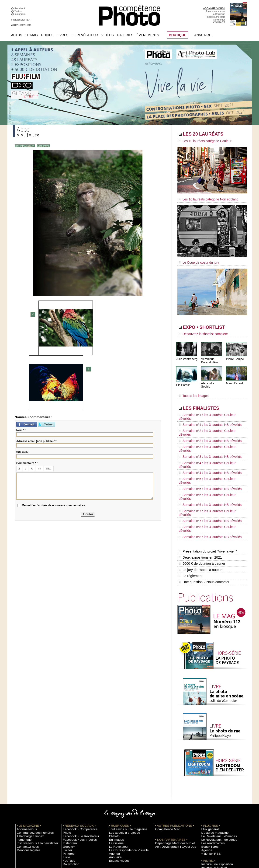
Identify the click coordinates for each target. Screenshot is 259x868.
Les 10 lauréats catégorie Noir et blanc (205, 198)
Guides (47, 35)
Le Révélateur (85, 35)
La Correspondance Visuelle (125, 775)
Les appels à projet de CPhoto (126, 761)
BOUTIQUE (178, 35)
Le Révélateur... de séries (216, 768)
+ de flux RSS (209, 782)
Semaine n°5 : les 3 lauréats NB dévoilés (206, 447)
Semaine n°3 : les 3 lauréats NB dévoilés (206, 429)
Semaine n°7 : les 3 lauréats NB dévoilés (206, 465)
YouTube (68, 786)
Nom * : (21, 349)
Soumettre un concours (214, 800)
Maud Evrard (234, 379)
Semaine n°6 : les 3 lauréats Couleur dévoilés (209, 451)
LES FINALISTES (208, 401)
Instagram (21, 14)
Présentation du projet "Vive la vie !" (207, 487)
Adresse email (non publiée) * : (37, 360)
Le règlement (190, 506)
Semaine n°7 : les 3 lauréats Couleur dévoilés (209, 460)
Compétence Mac (165, 758)
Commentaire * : (27, 382)
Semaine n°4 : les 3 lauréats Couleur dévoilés (209, 434)
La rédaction (208, 821)
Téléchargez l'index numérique (34, 765)
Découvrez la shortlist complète (200, 330)
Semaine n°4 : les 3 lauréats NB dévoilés (206, 438)
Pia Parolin (183, 380)
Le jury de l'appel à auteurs (200, 501)
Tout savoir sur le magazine (124, 758)
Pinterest (68, 779)
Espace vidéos (117, 786)
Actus (17, 35)
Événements (148, 35)
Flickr (66, 782)
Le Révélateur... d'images (215, 765)
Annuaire (203, 35)
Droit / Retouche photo (214, 824)
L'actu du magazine (212, 761)
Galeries (125, 35)
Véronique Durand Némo (210, 356)
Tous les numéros (215, 11)
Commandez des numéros (31, 761)
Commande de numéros (215, 814)
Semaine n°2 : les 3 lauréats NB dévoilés (206, 420)
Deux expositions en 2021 (200, 492)
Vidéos (108, 35)
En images (115, 765)
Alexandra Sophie (212, 379)
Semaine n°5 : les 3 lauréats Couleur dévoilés (209, 443)
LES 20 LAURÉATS (211, 135)
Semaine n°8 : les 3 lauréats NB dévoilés (206, 474)
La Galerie (115, 768)
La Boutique (219, 14)
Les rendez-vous (211, 772)
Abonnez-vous (25, 758)
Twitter (19, 11)
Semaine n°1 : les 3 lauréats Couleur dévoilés (209, 407)
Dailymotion (69, 789)
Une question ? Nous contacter (203, 511)
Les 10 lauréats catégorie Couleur (202, 141)
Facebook (21, 8)
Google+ (68, 772)
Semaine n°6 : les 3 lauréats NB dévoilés (206, 456)
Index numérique (216, 17)
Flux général (208, 758)
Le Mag (32, 35)
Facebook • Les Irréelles (76, 765)
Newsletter (219, 20)
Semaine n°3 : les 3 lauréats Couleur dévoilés (209, 425)
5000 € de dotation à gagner (201, 497)
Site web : (23, 371)
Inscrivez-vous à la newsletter (33, 768)
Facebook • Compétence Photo (80, 758)
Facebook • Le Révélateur (77, 761)
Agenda (113, 779)
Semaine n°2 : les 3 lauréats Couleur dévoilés (209, 416)
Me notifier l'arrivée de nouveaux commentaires (53, 424)
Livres (63, 35)
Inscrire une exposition (214, 793)
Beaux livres (208, 775)
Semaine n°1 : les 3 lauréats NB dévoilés (206, 412)
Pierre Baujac (235, 354)
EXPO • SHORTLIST (212, 324)
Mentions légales (26, 775)
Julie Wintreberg (186, 354)
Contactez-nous (26, 772)
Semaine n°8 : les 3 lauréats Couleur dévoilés (209, 469)
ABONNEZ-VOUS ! (214, 8)
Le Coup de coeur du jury (197, 259)
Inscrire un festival (211, 796)
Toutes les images (192, 389)
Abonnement (208, 817)
